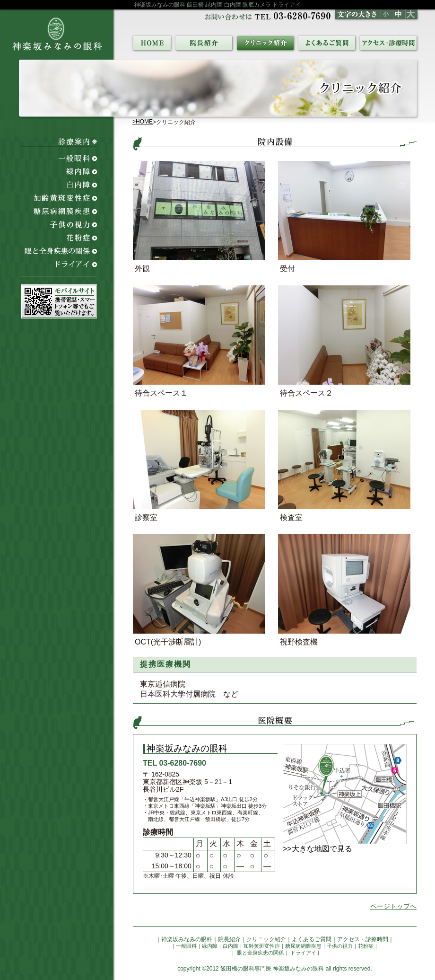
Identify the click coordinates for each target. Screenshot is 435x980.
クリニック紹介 (266, 939)
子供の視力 (340, 946)
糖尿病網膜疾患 (303, 946)
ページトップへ (393, 906)
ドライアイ (303, 953)
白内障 (231, 946)
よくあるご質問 (312, 939)
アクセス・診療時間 (363, 939)
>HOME (143, 122)
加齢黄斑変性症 (262, 946)
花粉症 (366, 946)
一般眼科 (186, 946)
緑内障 (210, 946)
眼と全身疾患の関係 (260, 953)
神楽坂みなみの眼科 (187, 939)
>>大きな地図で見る (318, 849)
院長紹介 (229, 939)
